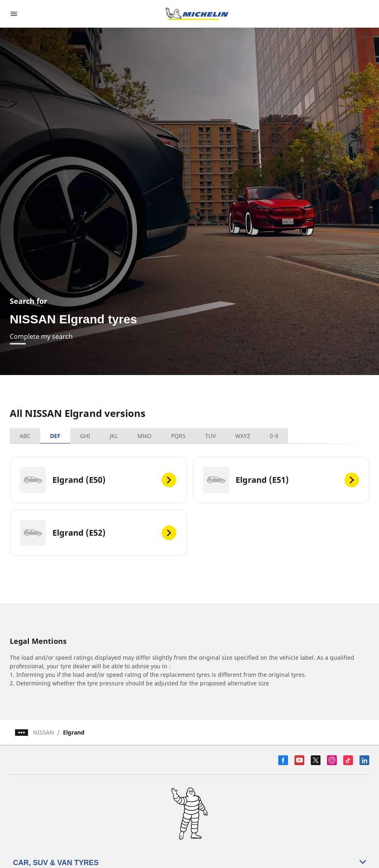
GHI (85, 436)
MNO (144, 436)
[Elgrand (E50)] (98, 480)
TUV (210, 436)
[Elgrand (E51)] (281, 480)
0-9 (274, 436)
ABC (25, 436)
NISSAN (43, 732)
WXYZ (243, 436)
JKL (114, 436)
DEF (55, 436)
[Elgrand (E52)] (98, 533)
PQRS (178, 436)
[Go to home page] (197, 14)
